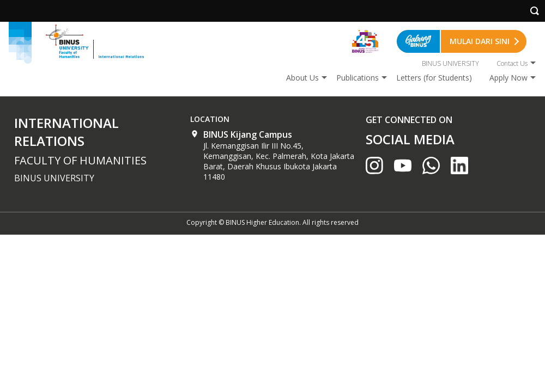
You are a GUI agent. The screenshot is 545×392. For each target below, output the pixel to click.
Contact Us (512, 63)
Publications (358, 78)
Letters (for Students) (434, 78)
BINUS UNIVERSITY (450, 63)
